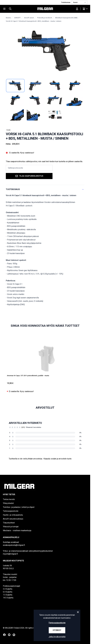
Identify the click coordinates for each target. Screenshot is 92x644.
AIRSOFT (17, 18)
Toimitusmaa (66, 2)
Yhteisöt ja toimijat (11, 527)
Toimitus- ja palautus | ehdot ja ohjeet (19, 507)
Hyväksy (57, 630)
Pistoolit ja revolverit (45, 18)
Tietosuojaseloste (11, 511)
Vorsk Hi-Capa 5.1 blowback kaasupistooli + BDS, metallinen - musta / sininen (34, 21)
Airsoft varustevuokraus (13, 519)
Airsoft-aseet (29, 18)
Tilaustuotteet (9, 523)
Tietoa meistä (9, 499)
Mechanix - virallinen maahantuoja (17, 530)
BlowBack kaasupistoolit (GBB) (66, 18)
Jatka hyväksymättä (57, 637)
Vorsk (8, 130)
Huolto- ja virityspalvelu (13, 515)
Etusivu (8, 18)
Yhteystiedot (8, 503)
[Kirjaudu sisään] (77, 9)
